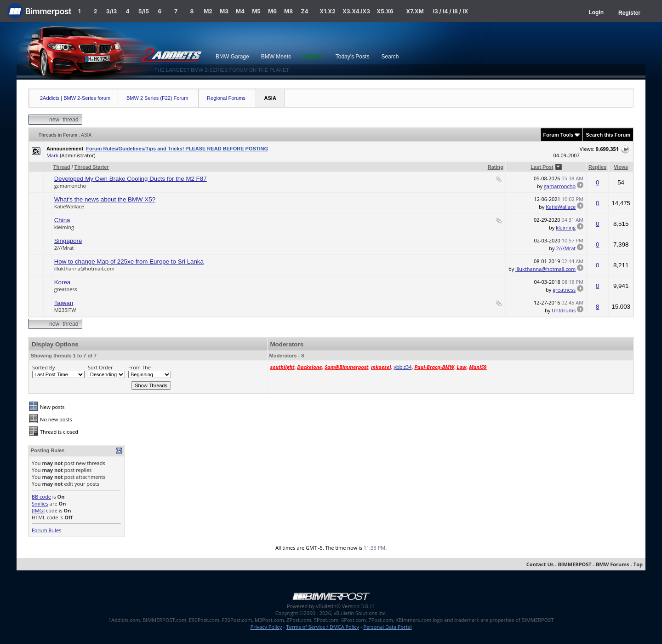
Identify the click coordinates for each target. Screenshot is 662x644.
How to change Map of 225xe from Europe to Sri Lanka (129, 262)
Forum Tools (559, 135)
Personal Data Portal (387, 627)
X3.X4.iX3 (356, 11)
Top (638, 564)
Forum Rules (46, 530)
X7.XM (415, 11)
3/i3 (111, 11)
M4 (240, 11)
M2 (208, 11)
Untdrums (564, 310)
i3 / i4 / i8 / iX (451, 11)
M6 (272, 11)
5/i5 (144, 11)
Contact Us (540, 564)
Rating (496, 167)
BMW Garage (232, 57)
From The (140, 367)
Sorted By (43, 367)
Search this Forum (608, 135)
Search (390, 57)
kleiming (64, 227)
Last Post (542, 167)
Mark (52, 155)
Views (621, 167)
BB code (41, 497)
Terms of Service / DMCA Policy (322, 627)
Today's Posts (353, 57)
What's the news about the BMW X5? (105, 199)
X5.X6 (385, 11)
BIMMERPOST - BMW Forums (593, 564)
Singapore (68, 241)
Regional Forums (226, 98)
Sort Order (100, 367)
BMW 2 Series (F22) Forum (157, 98)
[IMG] (38, 510)
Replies (597, 167)
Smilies (40, 503)
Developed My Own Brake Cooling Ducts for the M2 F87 (131, 179)
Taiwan (64, 303)
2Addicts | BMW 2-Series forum (75, 98)
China (62, 220)
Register (629, 13)
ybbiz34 (402, 367)
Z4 (304, 11)
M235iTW (65, 310)
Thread (62, 167)
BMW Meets (276, 57)
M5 (256, 11)
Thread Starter (92, 167)
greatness (66, 289)
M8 (288, 11)
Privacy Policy (266, 627)
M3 (224, 11)
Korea (63, 282)
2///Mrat (64, 248)
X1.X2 (327, 11)
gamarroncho (70, 186)
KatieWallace (69, 206)
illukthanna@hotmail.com (84, 268)
